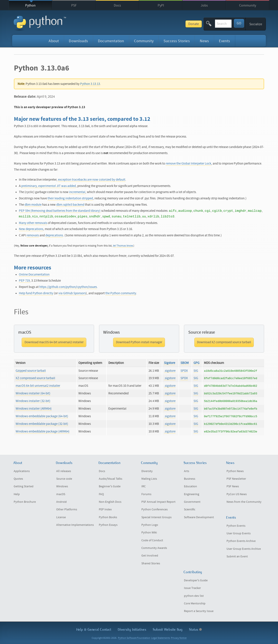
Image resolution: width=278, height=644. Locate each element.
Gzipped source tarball (31, 371)
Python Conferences (155, 509)
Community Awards (154, 548)
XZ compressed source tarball (35, 378)
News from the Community (244, 502)
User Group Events (239, 533)
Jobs (204, 5)
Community (248, 5)
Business (190, 479)
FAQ (101, 494)
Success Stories (177, 41)
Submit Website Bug (168, 630)
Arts (187, 471)
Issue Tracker (192, 588)
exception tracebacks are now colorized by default (92, 180)
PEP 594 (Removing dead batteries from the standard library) (60, 211)
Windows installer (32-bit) (33, 401)
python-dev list (194, 596)
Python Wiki (149, 533)
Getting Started (24, 486)
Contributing (193, 572)
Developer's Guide (196, 580)
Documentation (111, 41)
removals (33, 235)
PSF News (233, 486)
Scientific (190, 509)
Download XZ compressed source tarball (224, 342)
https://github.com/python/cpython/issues (68, 287)
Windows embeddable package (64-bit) (42, 416)
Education (190, 486)
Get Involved (150, 556)
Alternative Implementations (75, 525)
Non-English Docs (110, 502)
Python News (235, 471)
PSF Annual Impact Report (158, 502)
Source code (64, 479)
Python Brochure (25, 502)
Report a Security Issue (199, 611)
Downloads (78, 41)
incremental (77, 192)
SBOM (185, 363)
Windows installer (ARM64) (34, 409)
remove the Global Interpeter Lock (188, 164)
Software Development (199, 517)
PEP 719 (24, 281)
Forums (146, 494)
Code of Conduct (152, 540)
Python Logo (150, 525)
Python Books (108, 517)
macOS (61, 494)
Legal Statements (161, 638)
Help (17, 494)
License (61, 517)
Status (195, 630)
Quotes (18, 479)
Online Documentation (34, 275)
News (204, 41)
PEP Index (105, 509)
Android (61, 502)
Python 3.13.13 (90, 84)
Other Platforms (67, 509)
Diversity (147, 471)
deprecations (54, 235)
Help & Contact (94, 630)
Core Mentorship (195, 604)
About (54, 41)
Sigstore (170, 363)
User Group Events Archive (244, 549)
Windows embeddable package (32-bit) (42, 424)
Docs (117, 5)
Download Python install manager (139, 342)
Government (192, 502)
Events (224, 41)
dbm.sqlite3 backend (70, 205)
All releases (64, 471)
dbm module (33, 205)
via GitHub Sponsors (72, 293)
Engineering (192, 494)
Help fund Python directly (36, 293)
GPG (196, 363)
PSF (74, 5)
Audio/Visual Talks (111, 479)
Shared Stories (151, 563)
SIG (196, 371)
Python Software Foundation (134, 638)
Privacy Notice (179, 638)
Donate (161, 24)
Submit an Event (237, 557)
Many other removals (33, 223)
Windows (62, 486)
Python (30, 5)
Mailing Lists (149, 479)
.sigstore (170, 371)
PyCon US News (237, 494)
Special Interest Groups (156, 517)
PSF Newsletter (236, 479)
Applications (22, 471)
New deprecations (31, 229)
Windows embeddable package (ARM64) (43, 431)
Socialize (256, 24)
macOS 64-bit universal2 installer (38, 386)
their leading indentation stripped (70, 198)
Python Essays (108, 525)
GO (239, 23)
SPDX (184, 371)
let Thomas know (123, 246)
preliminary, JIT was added (49, 186)
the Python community (121, 293)
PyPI (161, 5)
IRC (144, 486)
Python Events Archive (241, 541)
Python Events (236, 526)
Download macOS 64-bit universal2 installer (54, 342)
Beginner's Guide (110, 486)
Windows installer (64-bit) (33, 393)
